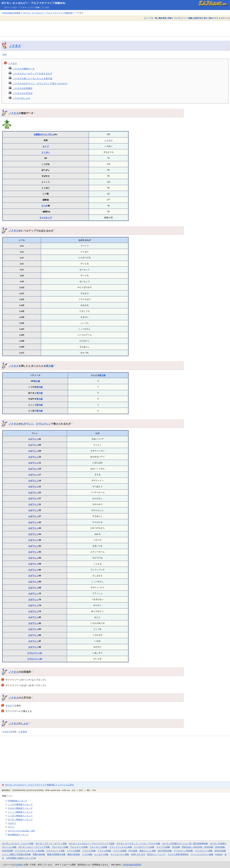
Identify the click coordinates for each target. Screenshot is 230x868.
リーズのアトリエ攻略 (144, 847)
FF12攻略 (133, 851)
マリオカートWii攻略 (183, 851)
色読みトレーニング (156, 854)
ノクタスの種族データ (24, 69)
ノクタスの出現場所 (23, 88)
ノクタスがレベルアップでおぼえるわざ (32, 74)
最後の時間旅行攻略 (56, 854)
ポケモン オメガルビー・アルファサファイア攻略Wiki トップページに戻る (39, 785)
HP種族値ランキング (18, 801)
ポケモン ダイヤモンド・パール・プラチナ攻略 (138, 844)
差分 (205, 18)
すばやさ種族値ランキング (20, 808)
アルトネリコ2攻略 (79, 847)
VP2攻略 (176, 847)
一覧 (155, 18)
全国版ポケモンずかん (44, 134)
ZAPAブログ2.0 (138, 854)
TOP (4, 54)
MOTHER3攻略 (165, 851)
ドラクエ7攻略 (89, 851)
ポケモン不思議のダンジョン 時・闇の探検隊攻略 (185, 844)
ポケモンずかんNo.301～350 (21, 831)
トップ (149, 18)
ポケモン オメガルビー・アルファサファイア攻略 (92, 844)
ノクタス (15, 46)
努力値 (50, 366)
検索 (170, 18)
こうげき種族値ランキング (20, 804)
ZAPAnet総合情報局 (11, 13)
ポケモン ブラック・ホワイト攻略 (51, 844)
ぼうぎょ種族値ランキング (20, 819)
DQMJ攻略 (220, 847)
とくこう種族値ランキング (20, 812)
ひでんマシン (43, 424)
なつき (45, 206)
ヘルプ (176, 18)
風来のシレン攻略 (148, 851)
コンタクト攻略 (101, 854)
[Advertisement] (115, 28)
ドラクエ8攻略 (104, 851)
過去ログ (213, 18)
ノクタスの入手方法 (23, 93)
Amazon (219, 854)
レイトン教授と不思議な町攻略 (16, 854)
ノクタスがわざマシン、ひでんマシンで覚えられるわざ (40, 83)
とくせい (46, 152)
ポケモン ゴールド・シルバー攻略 (18, 844)
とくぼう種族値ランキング (20, 816)
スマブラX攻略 (163, 847)
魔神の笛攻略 (74, 854)
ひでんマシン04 (35, 659)
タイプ (46, 146)
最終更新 (162, 18)
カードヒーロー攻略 (120, 854)
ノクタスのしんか (21, 98)
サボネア (10, 706)
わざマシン (27, 424)
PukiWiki (19, 865)
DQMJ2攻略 (8, 851)
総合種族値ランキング (18, 835)
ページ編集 (188, 18)
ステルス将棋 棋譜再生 (178, 854)
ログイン (224, 18)
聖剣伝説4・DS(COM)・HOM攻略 (198, 847)
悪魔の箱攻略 (39, 854)
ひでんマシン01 (35, 653)
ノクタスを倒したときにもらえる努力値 (32, 78)
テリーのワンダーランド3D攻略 (30, 851)
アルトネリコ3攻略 (98, 847)
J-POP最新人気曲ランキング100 (21, 858)
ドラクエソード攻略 (55, 851)
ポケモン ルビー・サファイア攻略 (34, 847)
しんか (25, 723)
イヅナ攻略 (87, 854)
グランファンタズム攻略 (121, 847)
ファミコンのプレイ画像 (202, 854)
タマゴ (43, 218)
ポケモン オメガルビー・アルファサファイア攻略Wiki (33, 3)
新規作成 (198, 18)
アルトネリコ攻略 (60, 847)
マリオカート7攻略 (204, 851)
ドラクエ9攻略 (120, 851)
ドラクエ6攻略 (73, 851)
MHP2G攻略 (220, 851)
